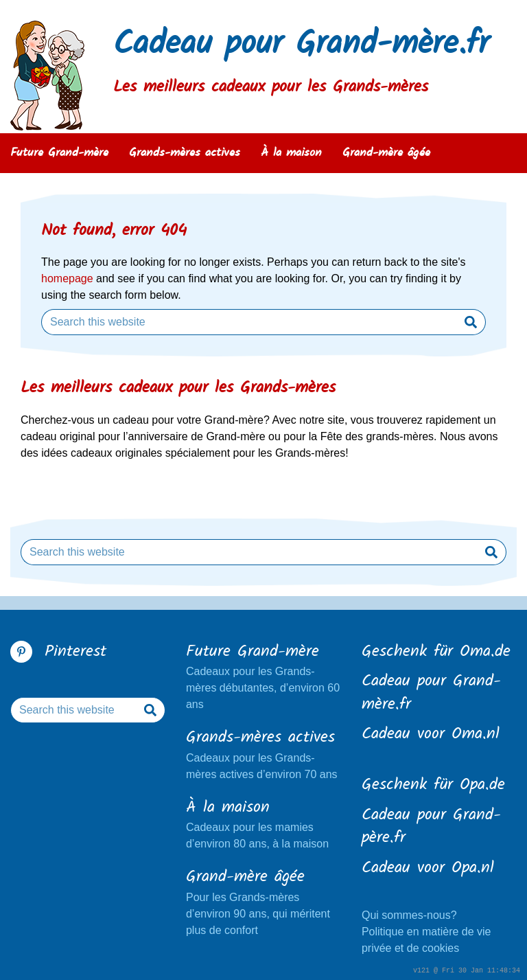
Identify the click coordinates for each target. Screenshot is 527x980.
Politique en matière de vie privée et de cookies (426, 940)
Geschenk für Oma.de (436, 652)
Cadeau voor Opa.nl (428, 869)
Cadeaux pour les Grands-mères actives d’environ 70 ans (263, 753)
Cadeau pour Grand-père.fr (431, 827)
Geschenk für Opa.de (433, 786)
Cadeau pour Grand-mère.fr (301, 45)
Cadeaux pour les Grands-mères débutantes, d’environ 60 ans (263, 676)
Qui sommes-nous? (409, 915)
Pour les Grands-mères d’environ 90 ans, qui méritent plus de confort (263, 901)
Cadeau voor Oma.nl (431, 735)
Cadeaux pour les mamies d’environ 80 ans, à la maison (263, 823)
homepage (67, 278)
